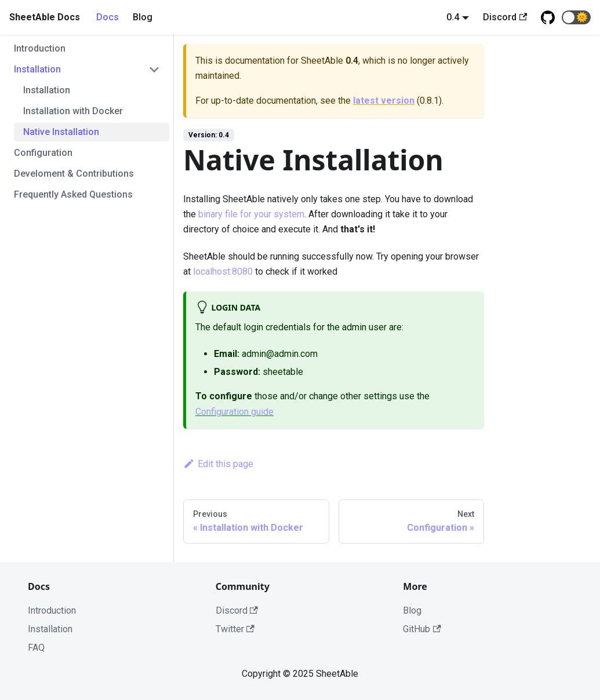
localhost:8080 (223, 271)
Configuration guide (234, 412)
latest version (384, 101)
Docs (108, 17)
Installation (37, 69)
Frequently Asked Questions (73, 194)
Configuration (43, 153)
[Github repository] (548, 17)
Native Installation (61, 132)
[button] (576, 17)
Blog (143, 17)
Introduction (40, 48)
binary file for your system (251, 214)
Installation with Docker (73, 111)
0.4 (453, 17)
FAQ (36, 648)
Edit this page (218, 464)
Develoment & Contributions (74, 174)
